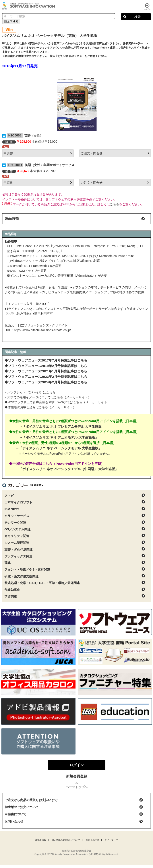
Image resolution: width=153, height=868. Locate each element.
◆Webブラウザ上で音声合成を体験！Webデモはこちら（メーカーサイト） (57, 402)
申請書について (15, 814)
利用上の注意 (93, 840)
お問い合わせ (14, 821)
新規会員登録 (77, 776)
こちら (114, 204)
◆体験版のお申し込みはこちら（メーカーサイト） (40, 407)
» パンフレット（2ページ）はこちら (30, 392)
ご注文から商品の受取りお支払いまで (31, 800)
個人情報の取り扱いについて (66, 840)
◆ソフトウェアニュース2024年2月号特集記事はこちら (46, 382)
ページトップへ (77, 787)
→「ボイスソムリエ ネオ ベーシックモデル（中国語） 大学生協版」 (67, 469)
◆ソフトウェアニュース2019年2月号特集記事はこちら (46, 366)
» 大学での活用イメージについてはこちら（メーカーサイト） (48, 397)
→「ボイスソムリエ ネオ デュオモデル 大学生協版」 (59, 437)
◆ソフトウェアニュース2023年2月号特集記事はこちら (46, 377)
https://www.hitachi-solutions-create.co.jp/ (42, 330)
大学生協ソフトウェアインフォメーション (29, 6)
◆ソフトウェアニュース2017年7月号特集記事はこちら (46, 360)
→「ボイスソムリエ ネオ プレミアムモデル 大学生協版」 (62, 426)
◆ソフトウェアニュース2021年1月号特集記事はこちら (46, 371)
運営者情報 (41, 840)
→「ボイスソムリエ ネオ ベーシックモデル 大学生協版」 (59, 448)
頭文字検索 (11, 22)
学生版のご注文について (22, 807)
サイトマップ (111, 840)
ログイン (147, 7)
